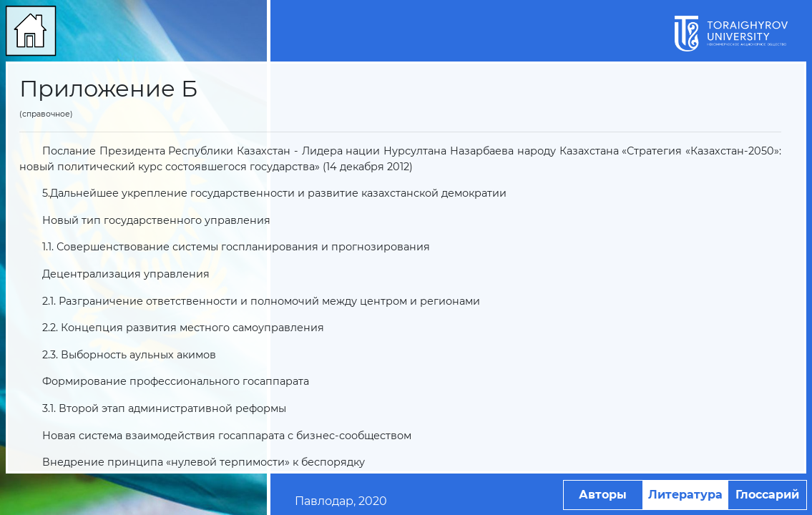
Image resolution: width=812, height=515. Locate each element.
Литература (685, 495)
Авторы (603, 495)
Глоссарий (767, 495)
